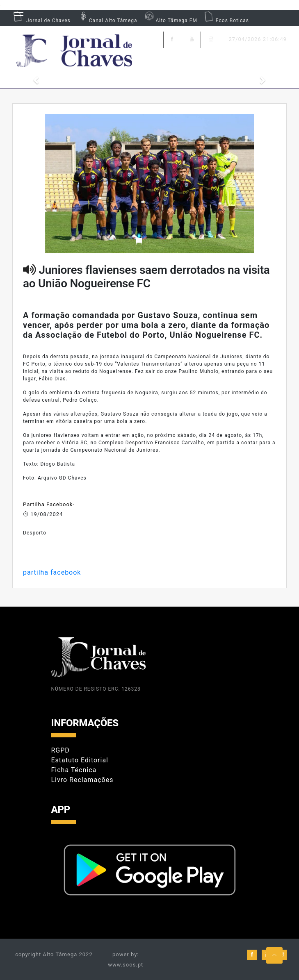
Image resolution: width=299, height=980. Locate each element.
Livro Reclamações (82, 780)
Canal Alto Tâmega (107, 20)
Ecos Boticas (226, 20)
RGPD (60, 750)
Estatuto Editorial (80, 760)
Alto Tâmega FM (170, 20)
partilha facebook (52, 572)
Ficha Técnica (74, 770)
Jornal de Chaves (41, 20)
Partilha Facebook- (49, 504)
